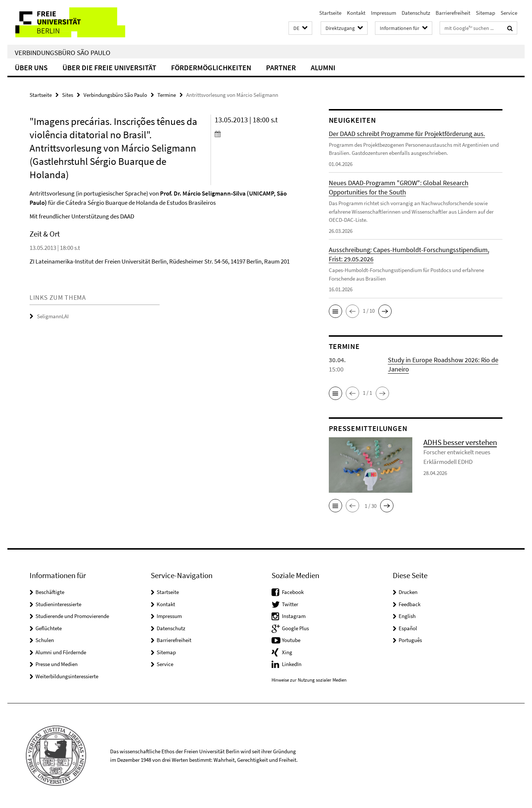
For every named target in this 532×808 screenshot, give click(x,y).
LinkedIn (292, 664)
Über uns (31, 67)
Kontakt (356, 13)
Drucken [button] (408, 592)
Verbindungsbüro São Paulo (63, 52)
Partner (281, 67)
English (407, 616)
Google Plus (295, 628)
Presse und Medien (57, 664)
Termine (167, 95)
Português (410, 640)
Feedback (410, 604)
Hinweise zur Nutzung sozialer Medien (309, 680)
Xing (287, 652)
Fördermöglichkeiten (211, 67)
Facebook (293, 592)
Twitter (290, 604)
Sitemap (485, 13)
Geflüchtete (49, 628)
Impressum (383, 13)
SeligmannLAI (53, 316)
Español (408, 628)
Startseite (330, 13)
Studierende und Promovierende (72, 616)
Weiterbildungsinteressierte (67, 676)
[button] (300, 28)
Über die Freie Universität (109, 67)
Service (509, 13)
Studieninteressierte (58, 604)
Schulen (45, 640)
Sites (68, 95)
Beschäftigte (50, 592)
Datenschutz (416, 13)
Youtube (291, 640)
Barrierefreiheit (453, 13)
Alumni (323, 67)
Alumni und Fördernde (61, 652)
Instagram (294, 616)
